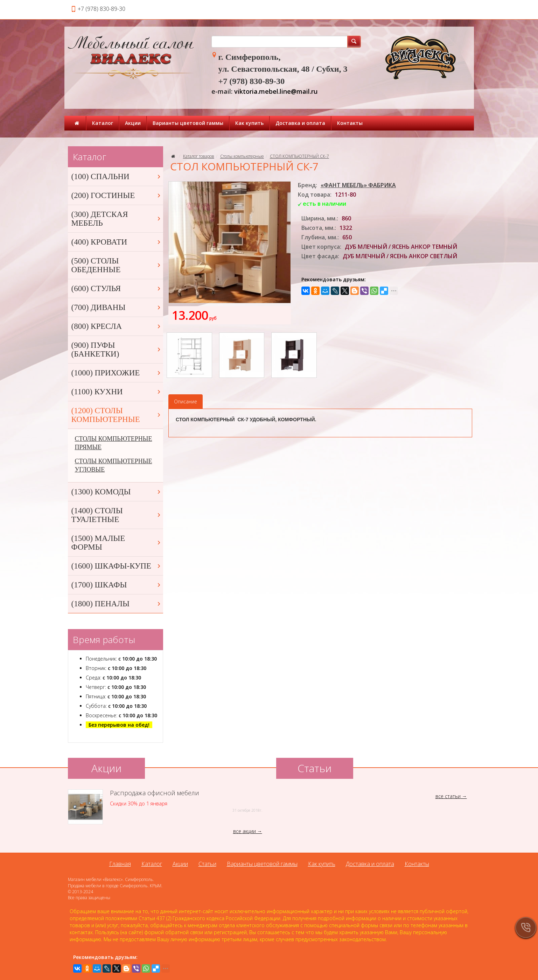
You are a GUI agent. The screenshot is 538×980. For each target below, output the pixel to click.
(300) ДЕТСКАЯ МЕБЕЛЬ (117, 219)
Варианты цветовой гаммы (188, 123)
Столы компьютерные (242, 156)
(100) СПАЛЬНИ (117, 177)
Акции (133, 123)
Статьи (207, 864)
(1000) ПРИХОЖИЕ (117, 373)
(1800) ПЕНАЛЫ (117, 604)
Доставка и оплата (300, 123)
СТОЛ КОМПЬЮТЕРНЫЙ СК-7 (299, 156)
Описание (186, 401)
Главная (120, 864)
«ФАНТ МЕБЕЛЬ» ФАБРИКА (358, 185)
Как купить (249, 123)
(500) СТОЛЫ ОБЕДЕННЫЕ (117, 265)
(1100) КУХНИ (117, 392)
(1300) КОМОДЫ (117, 492)
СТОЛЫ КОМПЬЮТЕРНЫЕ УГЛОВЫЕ (114, 465)
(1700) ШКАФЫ (117, 585)
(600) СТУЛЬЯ (117, 288)
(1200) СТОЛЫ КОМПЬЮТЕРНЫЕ (117, 415)
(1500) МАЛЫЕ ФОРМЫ (117, 543)
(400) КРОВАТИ (117, 242)
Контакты (350, 123)
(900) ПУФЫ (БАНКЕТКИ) (117, 350)
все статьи (448, 796)
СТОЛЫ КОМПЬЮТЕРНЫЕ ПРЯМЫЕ (114, 443)
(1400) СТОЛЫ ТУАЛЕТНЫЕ (117, 515)
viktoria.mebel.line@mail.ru (276, 91)
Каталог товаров (199, 156)
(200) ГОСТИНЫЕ (117, 195)
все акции (244, 831)
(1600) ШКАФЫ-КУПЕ (117, 566)
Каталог (103, 123)
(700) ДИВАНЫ (117, 307)
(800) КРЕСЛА (117, 326)
